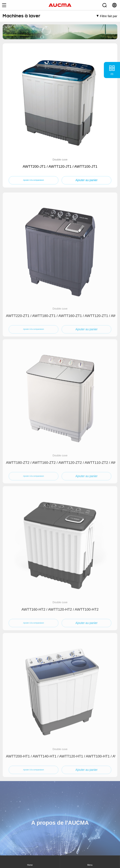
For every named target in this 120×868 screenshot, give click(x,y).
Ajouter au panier (87, 180)
